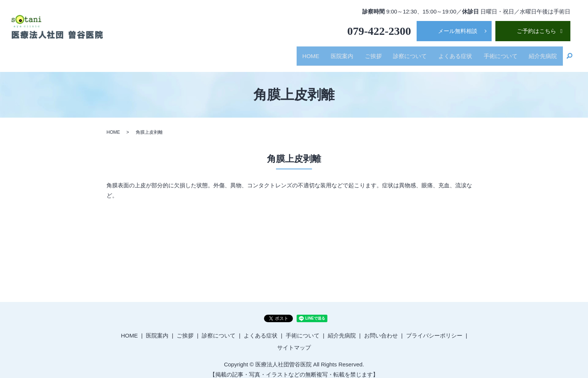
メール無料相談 (458, 31)
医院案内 (331, 53)
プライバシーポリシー (434, 329)
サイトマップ (294, 340)
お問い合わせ (381, 329)
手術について (498, 53)
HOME (298, 53)
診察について (403, 53)
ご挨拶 (364, 53)
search (570, 53)
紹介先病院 (542, 53)
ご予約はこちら (536, 31)
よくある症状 (450, 53)
